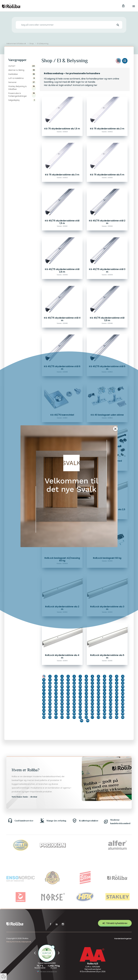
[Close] (115, 426)
